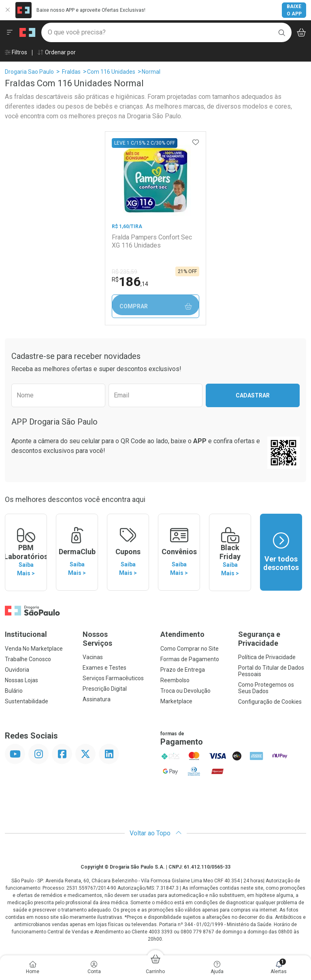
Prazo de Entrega (183, 669)
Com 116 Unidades (111, 72)
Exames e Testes (104, 667)
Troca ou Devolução (185, 690)
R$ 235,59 (125, 272)
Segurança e (272, 638)
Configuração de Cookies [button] (270, 701)
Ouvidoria (17, 669)
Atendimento (182, 634)
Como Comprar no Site (190, 648)
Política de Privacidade (267, 657)
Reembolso (175, 680)
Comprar (155, 306)
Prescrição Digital (105, 688)
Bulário (14, 690)
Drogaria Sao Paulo (29, 72)
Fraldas (71, 72)
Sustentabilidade (27, 701)
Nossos (117, 638)
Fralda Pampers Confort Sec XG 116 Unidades (152, 241)
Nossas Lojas (21, 680)
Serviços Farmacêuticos (113, 678)
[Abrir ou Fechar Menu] (10, 32)
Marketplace (176, 701)
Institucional (26, 634)
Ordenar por (56, 52)
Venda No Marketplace (34, 648)
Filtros (16, 52)
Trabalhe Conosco (28, 659)
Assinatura (97, 699)
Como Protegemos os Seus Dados (266, 687)
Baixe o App (294, 10)
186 (130, 282)
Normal (151, 72)
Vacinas (93, 657)
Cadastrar (253, 395)
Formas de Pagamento (190, 659)
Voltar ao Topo (156, 833)
